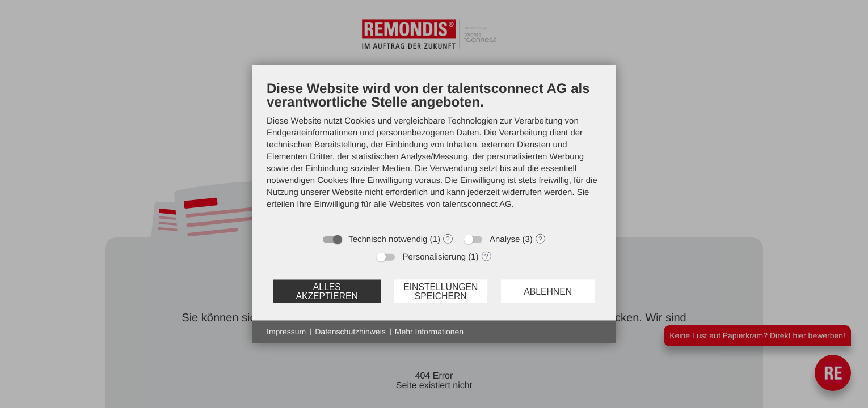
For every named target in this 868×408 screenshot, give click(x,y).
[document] (434, 154)
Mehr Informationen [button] (429, 331)
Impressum (286, 331)
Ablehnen (548, 291)
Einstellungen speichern (441, 291)
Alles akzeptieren (326, 291)
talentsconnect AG (477, 204)
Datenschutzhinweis (350, 331)
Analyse (505, 239)
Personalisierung (434, 257)
